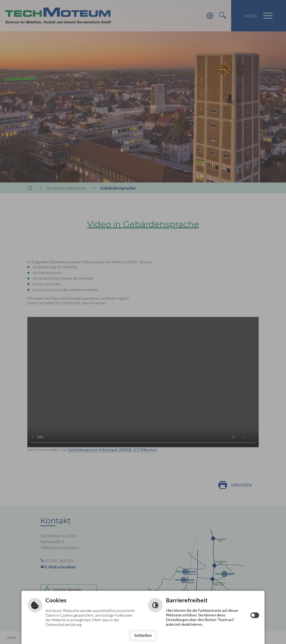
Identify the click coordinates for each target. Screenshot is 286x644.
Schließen (143, 635)
